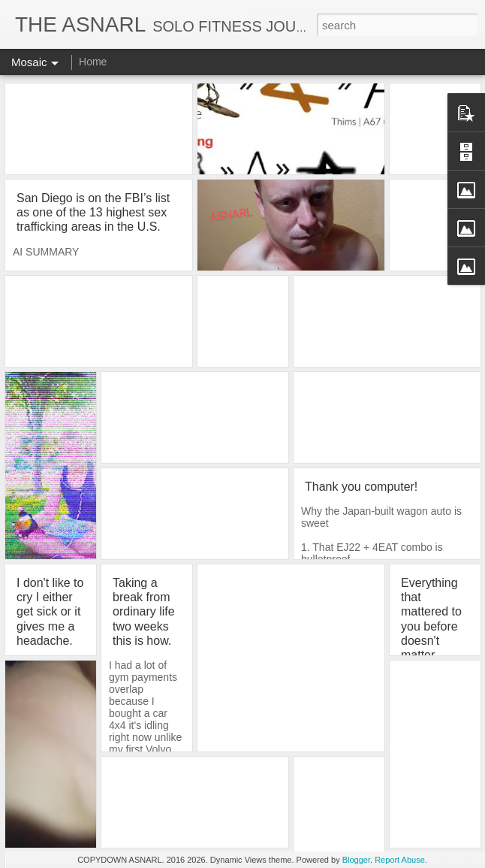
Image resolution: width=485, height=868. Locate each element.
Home (93, 62)
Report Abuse (400, 860)
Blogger (356, 860)
